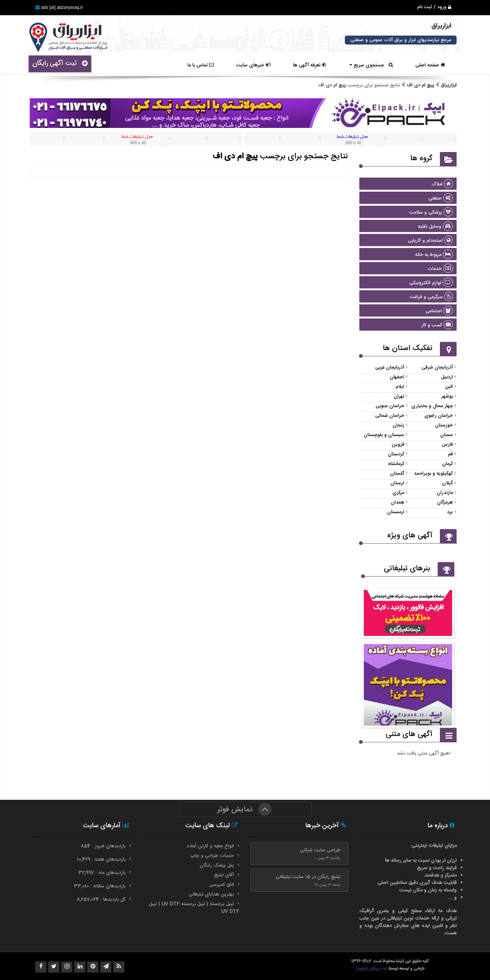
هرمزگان (445, 502)
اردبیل (447, 377)
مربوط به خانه (434, 255)
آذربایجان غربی (390, 367)
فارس (447, 445)
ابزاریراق (448, 85)
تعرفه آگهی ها (310, 65)
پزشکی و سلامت (431, 212)
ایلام (400, 387)
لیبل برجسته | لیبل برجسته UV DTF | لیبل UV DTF (194, 908)
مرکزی (398, 493)
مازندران (445, 493)
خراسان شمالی (390, 416)
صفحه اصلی (430, 65)
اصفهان (397, 377)
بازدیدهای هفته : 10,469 (102, 859)
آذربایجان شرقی (437, 367)
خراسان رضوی (439, 416)
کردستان (396, 454)
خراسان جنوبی (390, 406)
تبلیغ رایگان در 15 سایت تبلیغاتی (308, 877)
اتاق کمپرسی (222, 885)
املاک (442, 184)
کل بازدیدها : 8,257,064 (102, 900)
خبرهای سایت (253, 65)
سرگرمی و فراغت (431, 297)
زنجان (398, 425)
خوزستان (444, 425)
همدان (398, 502)
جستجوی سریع (371, 65)
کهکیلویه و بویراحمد (433, 473)
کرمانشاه (396, 464)
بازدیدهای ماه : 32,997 (103, 873)
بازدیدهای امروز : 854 (104, 846)
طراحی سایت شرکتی (320, 850)
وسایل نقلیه (435, 227)
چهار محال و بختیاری (432, 406)
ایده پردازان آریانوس (372, 969)
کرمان (447, 464)
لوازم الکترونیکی (431, 283)
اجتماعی (439, 311)
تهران (399, 396)
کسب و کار (437, 325)
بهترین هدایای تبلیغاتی (211, 894)
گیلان (447, 483)
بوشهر (447, 396)
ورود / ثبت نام (434, 7)
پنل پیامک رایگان (217, 865)
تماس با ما (201, 65)
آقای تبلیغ (224, 875)
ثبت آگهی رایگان (60, 63)
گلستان (397, 473)
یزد (450, 512)
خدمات (440, 269)
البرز (449, 387)
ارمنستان (396, 512)
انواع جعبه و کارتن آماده (210, 846)
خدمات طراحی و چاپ (212, 856)
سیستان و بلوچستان (384, 435)
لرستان (397, 483)
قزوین (398, 445)
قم (450, 454)
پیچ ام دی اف (420, 85)
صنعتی (441, 198)
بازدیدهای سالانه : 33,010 (100, 886)
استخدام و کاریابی (430, 241)
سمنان (447, 435)
